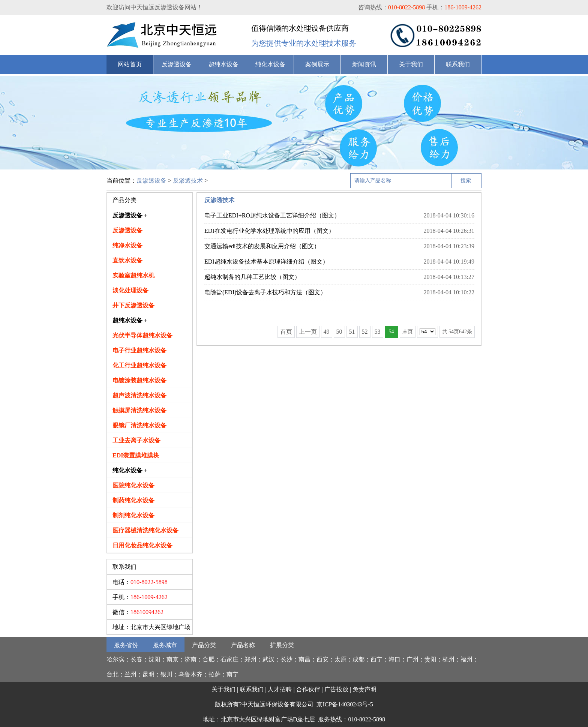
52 (365, 332)
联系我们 (458, 64)
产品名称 (243, 645)
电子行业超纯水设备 (139, 350)
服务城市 (165, 645)
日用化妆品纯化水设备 (142, 545)
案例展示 (317, 64)
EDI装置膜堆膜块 (136, 455)
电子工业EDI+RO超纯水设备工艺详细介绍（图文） (272, 215)
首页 (286, 332)
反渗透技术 (188, 181)
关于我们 (411, 64)
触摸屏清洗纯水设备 (139, 410)
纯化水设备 (270, 64)
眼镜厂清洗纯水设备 (139, 425)
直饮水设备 (127, 260)
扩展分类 (282, 645)
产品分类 (204, 645)
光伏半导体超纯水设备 (142, 335)
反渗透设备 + (130, 215)
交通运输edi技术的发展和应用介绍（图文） (262, 246)
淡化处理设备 (130, 290)
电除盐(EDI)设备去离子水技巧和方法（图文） (265, 292)
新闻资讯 (364, 64)
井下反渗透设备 (133, 305)
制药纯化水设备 (133, 500)
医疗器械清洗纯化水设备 (145, 530)
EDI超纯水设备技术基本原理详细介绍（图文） (266, 262)
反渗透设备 (177, 64)
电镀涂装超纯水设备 (139, 380)
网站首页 (130, 64)
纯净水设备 (127, 245)
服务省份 (126, 645)
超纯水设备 (223, 64)
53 (378, 332)
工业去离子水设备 (136, 440)
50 (339, 332)
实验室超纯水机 (133, 275)
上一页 (308, 332)
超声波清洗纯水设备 (139, 395)
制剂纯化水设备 (133, 515)
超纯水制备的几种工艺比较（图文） (252, 277)
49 (327, 332)
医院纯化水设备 (133, 485)
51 (352, 332)
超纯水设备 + (130, 320)
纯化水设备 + (130, 470)
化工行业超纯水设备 (139, 365)
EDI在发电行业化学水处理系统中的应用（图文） (269, 231)
